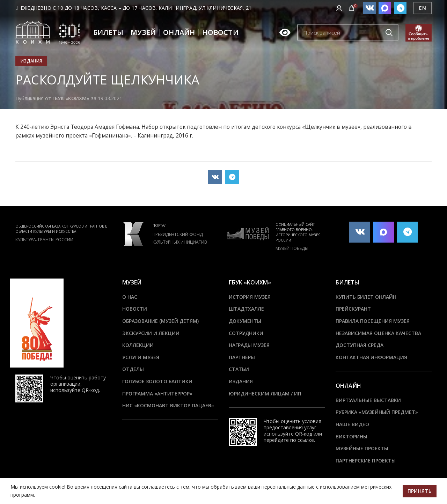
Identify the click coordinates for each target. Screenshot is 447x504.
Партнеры (242, 357)
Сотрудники (246, 333)
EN (423, 8)
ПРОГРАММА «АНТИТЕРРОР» (157, 394)
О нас (130, 297)
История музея (250, 297)
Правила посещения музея (373, 321)
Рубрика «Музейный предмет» (377, 412)
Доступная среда (360, 345)
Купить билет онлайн (366, 297)
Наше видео (352, 424)
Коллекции (138, 345)
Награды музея (249, 345)
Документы (245, 321)
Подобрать (389, 32)
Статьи (239, 369)
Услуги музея (141, 357)
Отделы (133, 369)
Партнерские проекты (366, 461)
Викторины (351, 436)
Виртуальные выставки (368, 400)
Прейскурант (353, 309)
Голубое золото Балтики (157, 381)
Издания (31, 61)
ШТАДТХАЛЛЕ (246, 309)
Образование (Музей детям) (160, 321)
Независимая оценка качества (378, 333)
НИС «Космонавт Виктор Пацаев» (168, 405)
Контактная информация (371, 357)
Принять (420, 491)
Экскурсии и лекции (151, 333)
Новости (135, 309)
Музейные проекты (362, 448)
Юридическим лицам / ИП (265, 394)
